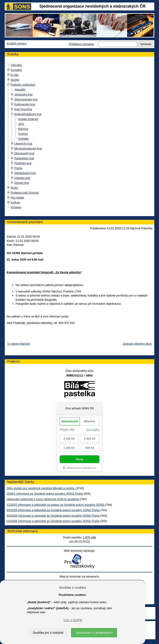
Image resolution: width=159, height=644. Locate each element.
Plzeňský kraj (23, 163)
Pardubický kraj (24, 158)
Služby (15, 80)
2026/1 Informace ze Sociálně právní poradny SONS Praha (45, 494)
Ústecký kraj (22, 178)
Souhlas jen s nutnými (48, 633)
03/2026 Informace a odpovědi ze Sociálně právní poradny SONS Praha (53, 510)
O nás (15, 75)
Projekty (16, 207)
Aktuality (16, 65)
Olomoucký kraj (24, 153)
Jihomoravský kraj (26, 99)
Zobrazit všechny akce (137, 344)
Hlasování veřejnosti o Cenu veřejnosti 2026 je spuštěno (43, 499)
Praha (18, 168)
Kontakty (16, 70)
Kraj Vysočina (23, 109)
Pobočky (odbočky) (23, 85)
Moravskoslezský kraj (28, 148)
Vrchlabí (23, 139)
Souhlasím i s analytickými (94, 633)
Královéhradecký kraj (28, 114)
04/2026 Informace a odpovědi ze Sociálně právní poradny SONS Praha (53, 516)
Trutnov (23, 134)
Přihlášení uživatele (81, 44)
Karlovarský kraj (25, 104)
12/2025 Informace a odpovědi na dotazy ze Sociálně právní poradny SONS (56, 505)
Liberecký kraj (23, 144)
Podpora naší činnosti (25, 193)
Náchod (23, 129)
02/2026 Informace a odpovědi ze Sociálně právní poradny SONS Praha (53, 521)
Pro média (17, 198)
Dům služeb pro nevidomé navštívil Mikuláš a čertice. (41, 488)
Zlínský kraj (22, 183)
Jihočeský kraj (23, 94)
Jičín (21, 124)
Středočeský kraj (25, 173)
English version (17, 43)
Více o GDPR (73, 620)
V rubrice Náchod (19, 344)
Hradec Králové (28, 119)
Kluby (14, 188)
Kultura (15, 202)
